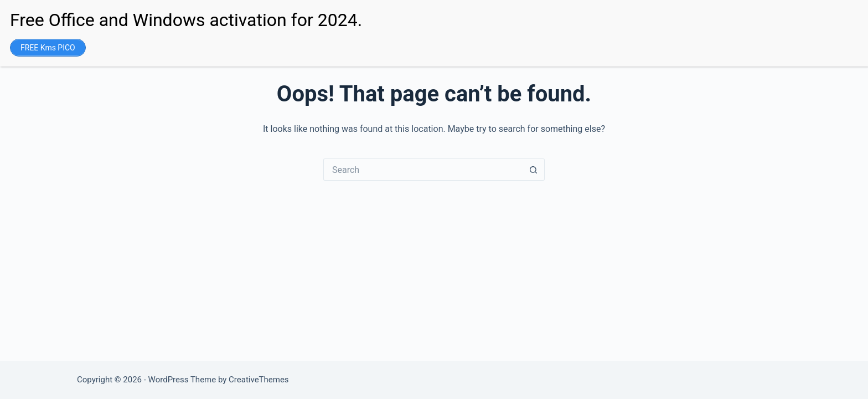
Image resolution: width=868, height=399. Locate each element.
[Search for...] (423, 170)
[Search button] (534, 170)
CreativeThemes (259, 380)
